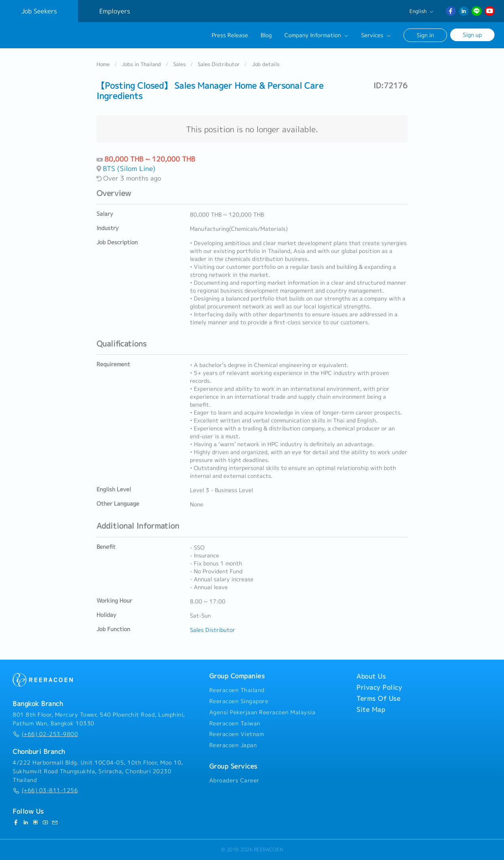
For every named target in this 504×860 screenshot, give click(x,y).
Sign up (472, 35)
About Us (371, 676)
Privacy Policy (379, 687)
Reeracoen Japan (233, 745)
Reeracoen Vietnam (237, 734)
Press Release (230, 35)
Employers (115, 11)
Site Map (371, 710)
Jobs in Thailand (141, 65)
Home (103, 65)
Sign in (425, 35)
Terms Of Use (378, 698)
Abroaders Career (234, 780)
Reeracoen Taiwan (235, 723)
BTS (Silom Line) (129, 169)
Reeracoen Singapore (239, 701)
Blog (266, 35)
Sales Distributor (219, 65)
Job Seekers (39, 11)
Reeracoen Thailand (237, 690)
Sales (179, 65)
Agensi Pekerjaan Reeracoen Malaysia (262, 712)
